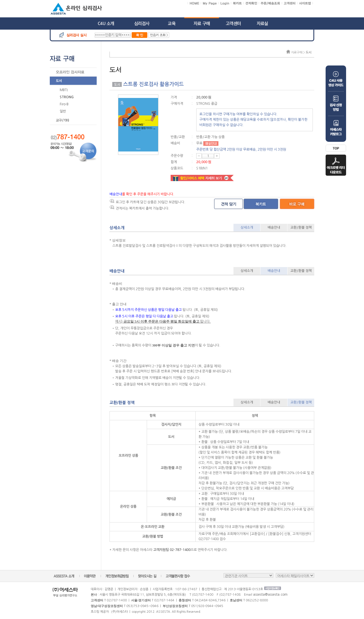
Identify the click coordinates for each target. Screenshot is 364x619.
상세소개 (247, 227)
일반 (63, 111)
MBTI (64, 90)
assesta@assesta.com (270, 595)
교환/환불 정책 (301, 227)
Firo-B (64, 104)
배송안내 (274, 227)
